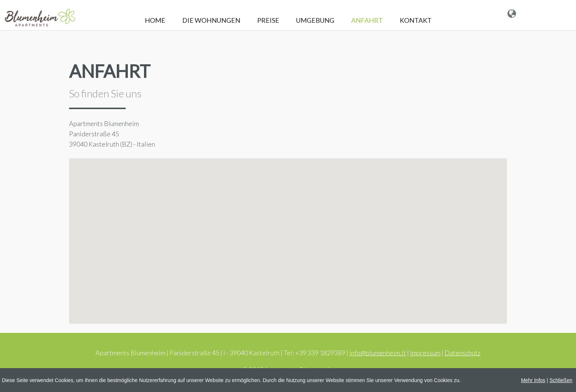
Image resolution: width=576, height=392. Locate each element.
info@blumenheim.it (378, 353)
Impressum (425, 353)
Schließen (561, 380)
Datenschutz (462, 353)
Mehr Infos (533, 380)
